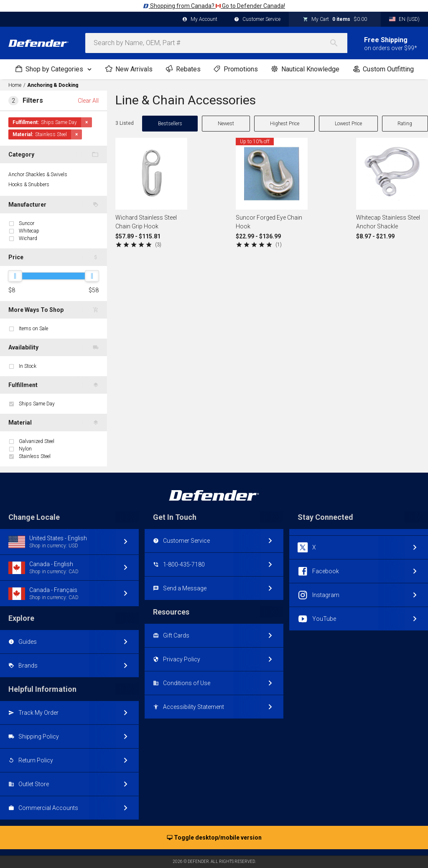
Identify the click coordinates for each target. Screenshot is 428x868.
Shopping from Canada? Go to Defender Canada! (214, 6)
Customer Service (257, 20)
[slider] (15, 276)
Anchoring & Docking (53, 85)
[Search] (338, 43)
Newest (226, 124)
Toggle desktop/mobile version (214, 838)
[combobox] (216, 43)
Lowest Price (348, 124)
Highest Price (285, 124)
